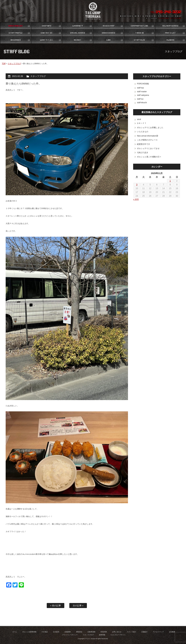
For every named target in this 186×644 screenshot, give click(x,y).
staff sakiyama (143, 95)
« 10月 (136, 199)
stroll (139, 119)
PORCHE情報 (143, 84)
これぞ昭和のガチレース (147, 140)
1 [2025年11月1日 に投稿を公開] (170, 181)
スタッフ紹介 (131, 632)
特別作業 (104, 632)
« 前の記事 (56, 606)
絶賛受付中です (143, 144)
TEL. (166, 12)
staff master (142, 92)
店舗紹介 (144, 632)
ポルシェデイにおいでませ (148, 148)
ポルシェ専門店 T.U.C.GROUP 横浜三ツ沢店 (93, 11)
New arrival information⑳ (147, 136)
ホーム (15, 632)
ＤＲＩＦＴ (142, 123)
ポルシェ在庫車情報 (29, 632)
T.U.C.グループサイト (118, 635)
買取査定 (79, 632)
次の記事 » (78, 606)
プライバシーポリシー (70, 635)
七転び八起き (143, 153)
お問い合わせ (117, 632)
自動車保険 (91, 632)
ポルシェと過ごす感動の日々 (149, 157)
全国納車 (68, 632)
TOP (4, 64)
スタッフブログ (14, 64)
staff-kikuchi (142, 103)
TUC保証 (45, 632)
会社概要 (172, 632)
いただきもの (143, 132)
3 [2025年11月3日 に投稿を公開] (137, 185)
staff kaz (140, 88)
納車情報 (102, 635)
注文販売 (56, 632)
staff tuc (140, 99)
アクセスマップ (158, 632)
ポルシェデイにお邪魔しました (150, 128)
